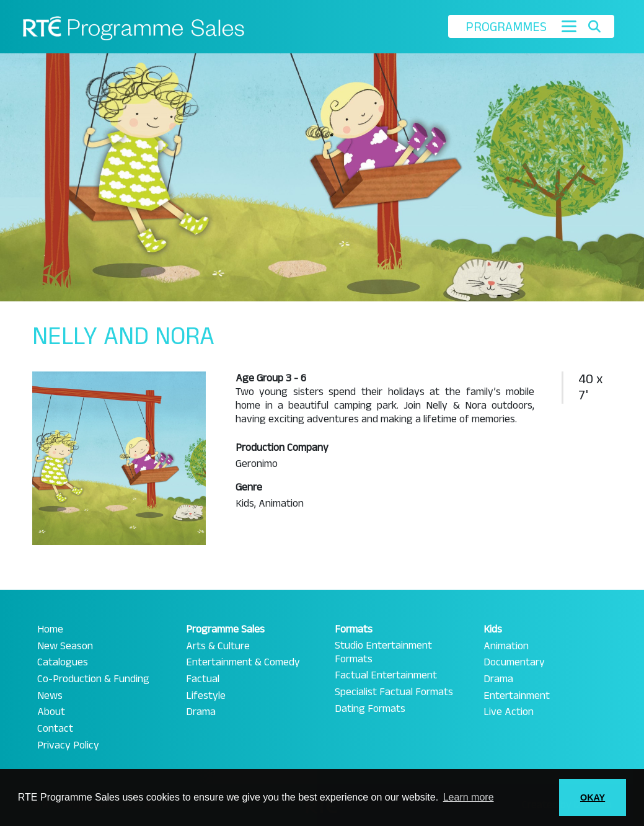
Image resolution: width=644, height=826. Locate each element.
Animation (506, 646)
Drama (201, 712)
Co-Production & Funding (93, 679)
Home (50, 629)
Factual (203, 679)
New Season (65, 646)
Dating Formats (370, 709)
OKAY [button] (593, 797)
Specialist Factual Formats (394, 692)
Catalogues (63, 662)
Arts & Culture (218, 646)
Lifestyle (206, 696)
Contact (55, 729)
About (51, 712)
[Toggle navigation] (569, 26)
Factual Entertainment (386, 675)
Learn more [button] (469, 797)
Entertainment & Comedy (243, 662)
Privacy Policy (68, 745)
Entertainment (517, 696)
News (50, 696)
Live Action (509, 712)
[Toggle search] (594, 27)
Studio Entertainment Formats (383, 652)
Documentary (514, 662)
